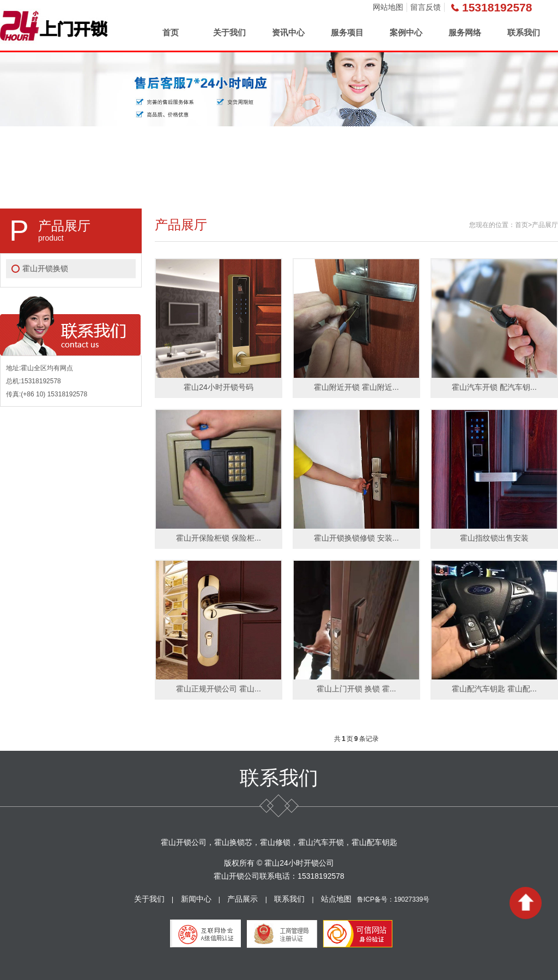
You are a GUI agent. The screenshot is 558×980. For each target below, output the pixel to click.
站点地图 (336, 899)
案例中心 (406, 32)
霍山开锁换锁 (45, 268)
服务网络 (465, 32)
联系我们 (524, 32)
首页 (171, 32)
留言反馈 (426, 7)
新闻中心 (196, 899)
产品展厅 (545, 225)
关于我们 (229, 32)
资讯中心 (288, 32)
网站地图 (388, 7)
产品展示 (242, 899)
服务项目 (347, 32)
